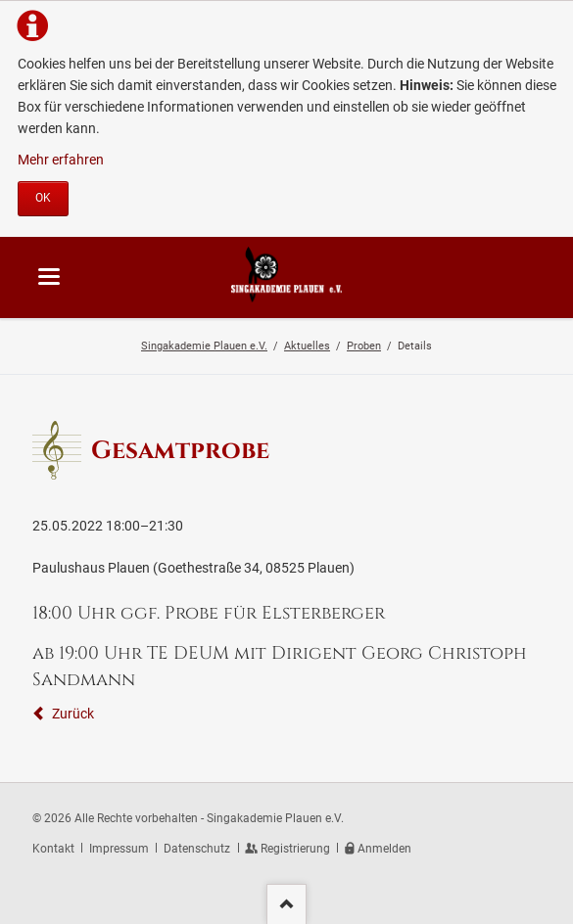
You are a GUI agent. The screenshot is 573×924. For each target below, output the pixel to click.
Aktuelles (307, 346)
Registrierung (295, 849)
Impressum (119, 849)
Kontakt (53, 849)
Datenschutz (197, 849)
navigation (49, 277)
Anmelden (384, 849)
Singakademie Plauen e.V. (204, 346)
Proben (364, 346)
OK (43, 198)
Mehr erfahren (61, 160)
